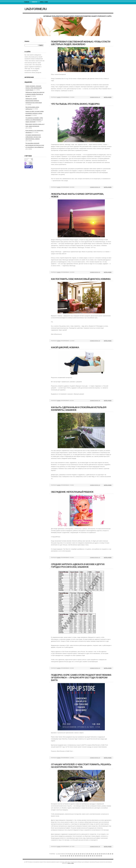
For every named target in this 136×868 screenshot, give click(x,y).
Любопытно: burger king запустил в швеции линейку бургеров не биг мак (35, 94)
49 (99, 856)
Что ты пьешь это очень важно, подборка (75, 104)
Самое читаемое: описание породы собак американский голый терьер (34, 88)
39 (78, 856)
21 (93, 854)
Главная (27, 2)
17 (85, 854)
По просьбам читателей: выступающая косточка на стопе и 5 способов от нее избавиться (35, 145)
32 (63, 856)
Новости (34, 2)
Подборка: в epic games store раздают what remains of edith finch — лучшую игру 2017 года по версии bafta (81, 678)
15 (81, 854)
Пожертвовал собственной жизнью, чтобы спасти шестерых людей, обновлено (81, 43)
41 (82, 856)
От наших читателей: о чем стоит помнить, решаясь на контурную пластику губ (81, 766)
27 (106, 854)
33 (65, 856)
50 (101, 856)
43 (86, 856)
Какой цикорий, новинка (65, 347)
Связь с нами (44, 2)
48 (97, 856)
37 (74, 856)
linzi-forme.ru (36, 9)
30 (112, 854)
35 (69, 856)
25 (102, 854)
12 (74, 854)
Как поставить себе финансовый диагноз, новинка (81, 279)
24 (100, 854)
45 (91, 856)
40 (80, 856)
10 (70, 854)
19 (89, 854)
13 (76, 854)
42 (84, 856)
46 (93, 856)
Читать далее (108, 97)
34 (67, 856)
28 (108, 854)
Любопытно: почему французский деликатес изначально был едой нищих (34, 101)
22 (95, 854)
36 (71, 856)
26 (104, 854)
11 (72, 854)
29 (110, 854)
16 (83, 854)
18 (87, 854)
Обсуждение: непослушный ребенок (72, 492)
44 (88, 856)
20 (91, 854)
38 (76, 856)
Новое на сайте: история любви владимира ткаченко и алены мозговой (35, 113)
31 (61, 856)
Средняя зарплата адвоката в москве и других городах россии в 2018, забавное (78, 566)
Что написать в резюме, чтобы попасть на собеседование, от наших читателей (34, 120)
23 (98, 854)
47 (95, 856)
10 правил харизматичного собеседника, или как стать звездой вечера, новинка (33, 137)
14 (79, 854)
